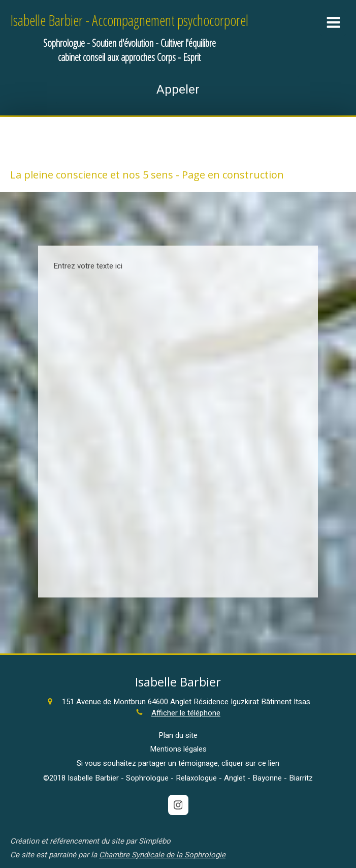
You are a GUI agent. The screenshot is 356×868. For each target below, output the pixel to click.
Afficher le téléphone (186, 713)
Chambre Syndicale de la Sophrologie (162, 855)
